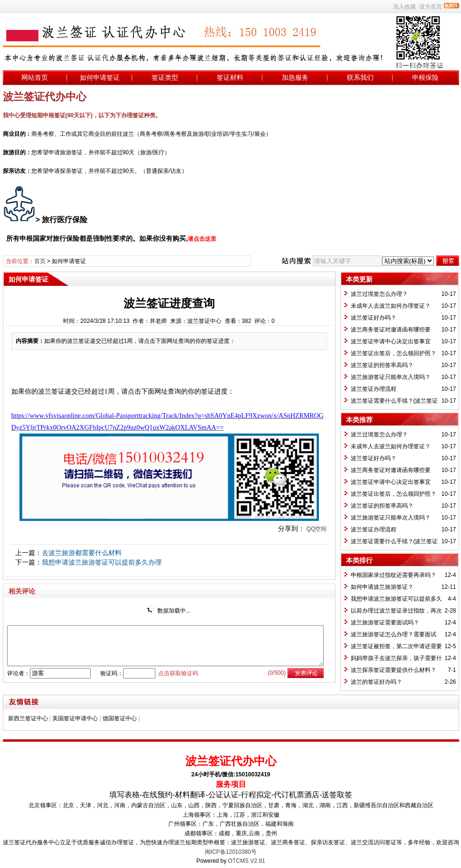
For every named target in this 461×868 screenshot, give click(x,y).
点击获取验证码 (178, 673)
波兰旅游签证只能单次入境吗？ (391, 377)
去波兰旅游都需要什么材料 (82, 553)
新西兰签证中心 (28, 718)
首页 (40, 261)
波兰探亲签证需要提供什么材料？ (394, 670)
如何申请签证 (100, 77)
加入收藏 (404, 7)
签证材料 (230, 77)
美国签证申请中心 (75, 718)
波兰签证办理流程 (374, 389)
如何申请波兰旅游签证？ (382, 587)
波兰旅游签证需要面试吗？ (385, 623)
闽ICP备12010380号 (231, 852)
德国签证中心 (120, 718)
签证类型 (165, 77)
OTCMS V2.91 (247, 861)
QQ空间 (317, 529)
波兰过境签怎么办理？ (379, 294)
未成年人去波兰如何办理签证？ (391, 306)
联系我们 (360, 77)
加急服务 (295, 77)
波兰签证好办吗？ (374, 318)
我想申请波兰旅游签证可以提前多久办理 (102, 562)
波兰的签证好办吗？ (376, 682)
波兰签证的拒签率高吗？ (382, 365)
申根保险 (425, 77)
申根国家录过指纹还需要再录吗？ (394, 575)
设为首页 (431, 7)
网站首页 (35, 77)
